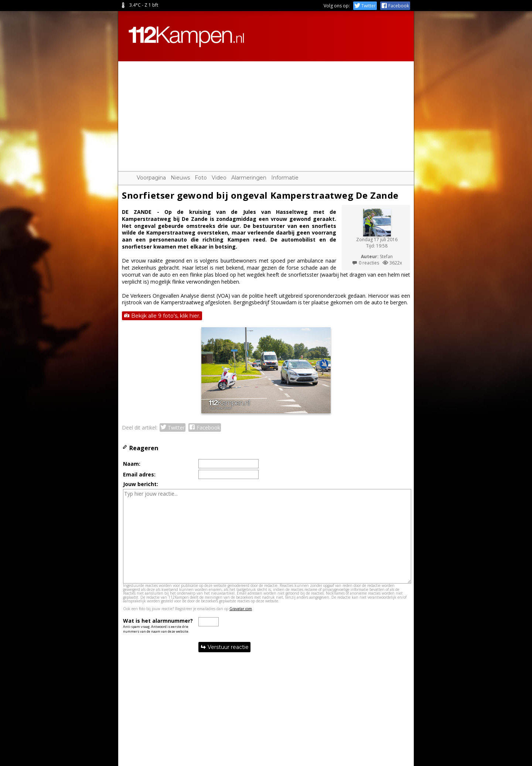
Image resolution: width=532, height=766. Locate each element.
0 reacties (365, 263)
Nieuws (180, 178)
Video (219, 178)
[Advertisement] (266, 113)
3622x (392, 263)
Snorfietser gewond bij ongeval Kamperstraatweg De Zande (260, 195)
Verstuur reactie (224, 647)
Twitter (365, 6)
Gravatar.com (241, 609)
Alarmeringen (249, 178)
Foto (201, 178)
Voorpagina (151, 178)
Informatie (285, 178)
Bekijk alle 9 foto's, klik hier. (162, 316)
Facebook (395, 6)
